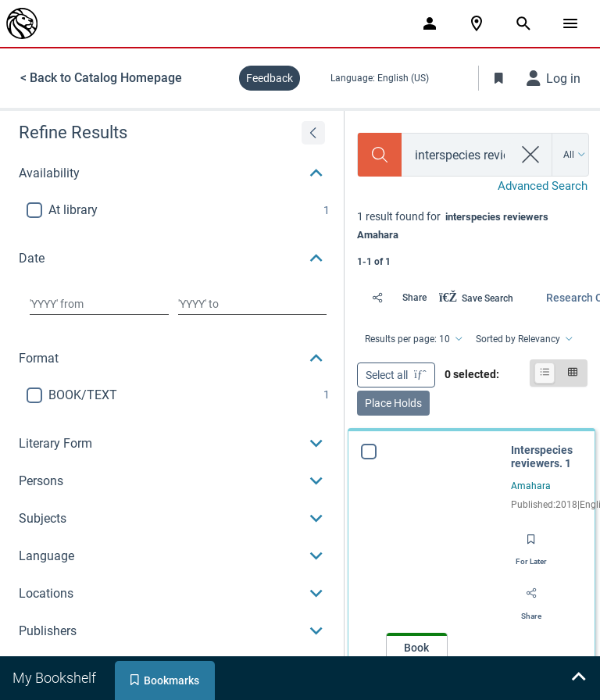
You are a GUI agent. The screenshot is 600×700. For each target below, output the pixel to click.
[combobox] (457, 155)
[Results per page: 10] (412, 339)
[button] (172, 173)
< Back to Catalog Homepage (101, 78)
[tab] (56, 678)
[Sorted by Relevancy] (523, 339)
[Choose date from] (99, 304)
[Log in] (554, 78)
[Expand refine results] (313, 133)
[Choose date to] (252, 304)
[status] (472, 237)
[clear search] (531, 155)
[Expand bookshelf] (578, 678)
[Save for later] (531, 545)
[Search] (380, 155)
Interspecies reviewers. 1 (542, 457)
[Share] (395, 298)
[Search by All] (575, 155)
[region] (172, 399)
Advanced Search (543, 186)
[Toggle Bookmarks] (499, 78)
